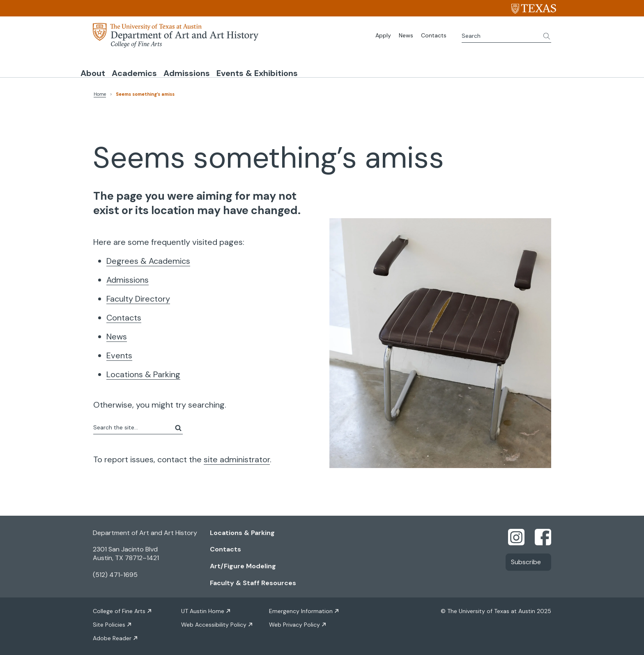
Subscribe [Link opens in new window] (526, 559)
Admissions (128, 277)
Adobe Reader (112, 635)
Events (119, 353)
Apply (383, 35)
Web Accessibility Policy (214, 622)
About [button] (106, 67)
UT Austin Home (203, 608)
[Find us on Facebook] (543, 533)
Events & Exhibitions (349, 67)
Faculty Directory (138, 296)
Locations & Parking (143, 371)
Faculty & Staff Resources (253, 580)
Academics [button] (174, 67)
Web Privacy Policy (294, 622)
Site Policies (109, 622)
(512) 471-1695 (115, 572)
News (406, 35)
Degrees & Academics (148, 258)
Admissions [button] (252, 67)
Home (100, 91)
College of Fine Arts (119, 608)
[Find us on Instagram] (516, 533)
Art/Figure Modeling (243, 563)
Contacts (434, 35)
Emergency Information (301, 608)
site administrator (237, 457)
